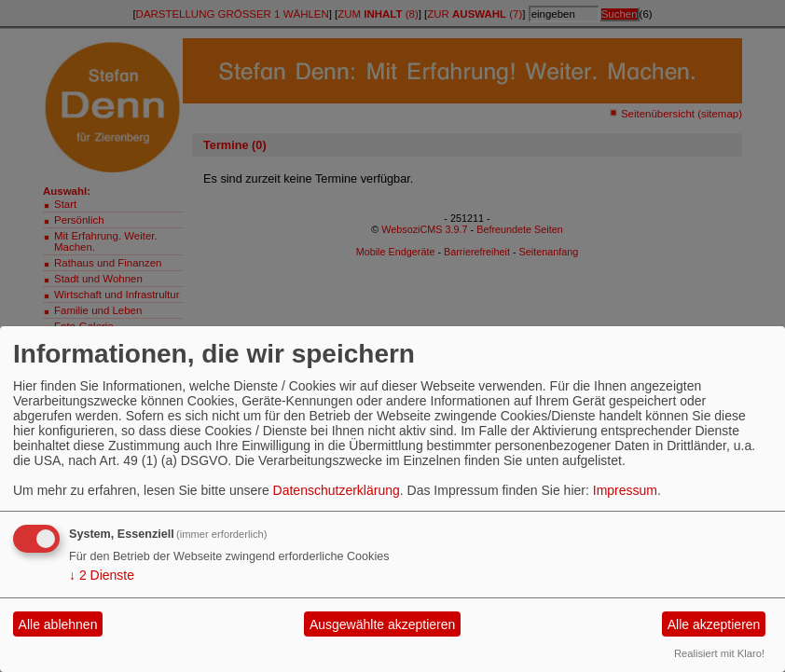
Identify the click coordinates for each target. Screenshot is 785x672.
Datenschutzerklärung (337, 490)
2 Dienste (102, 575)
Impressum (625, 490)
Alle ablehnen (58, 624)
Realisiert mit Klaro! (719, 653)
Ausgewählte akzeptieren (382, 624)
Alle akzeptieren (714, 624)
